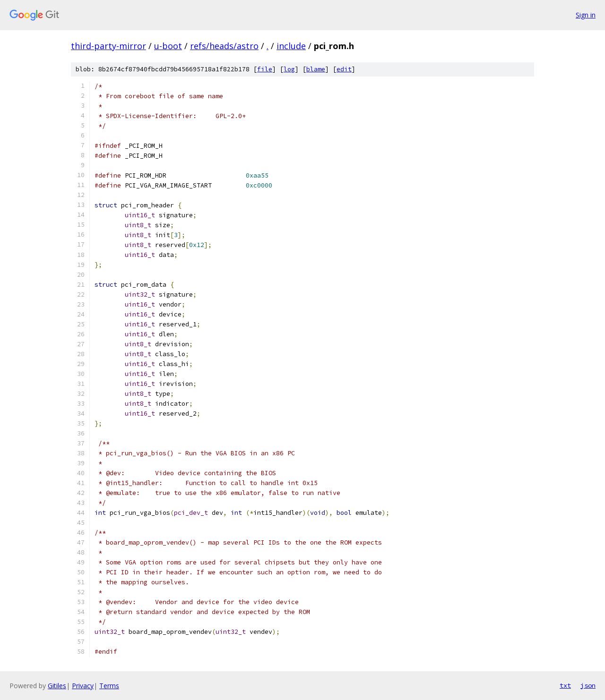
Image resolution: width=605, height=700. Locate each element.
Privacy (83, 686)
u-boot (168, 46)
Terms (109, 686)
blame (316, 69)
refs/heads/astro (224, 46)
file (265, 69)
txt (565, 685)
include (291, 46)
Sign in (586, 15)
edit (344, 69)
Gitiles (57, 686)
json (588, 685)
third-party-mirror (108, 46)
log (289, 69)
